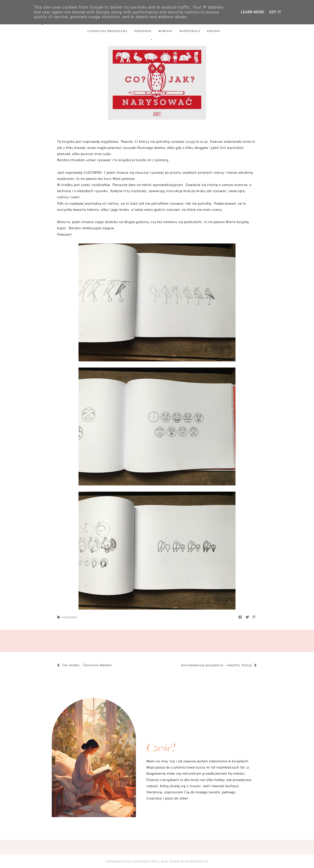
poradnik (70, 617)
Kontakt (214, 31)
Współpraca (190, 31)
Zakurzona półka (146, 861)
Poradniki (143, 31)
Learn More (252, 12)
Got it (275, 12)
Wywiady (166, 31)
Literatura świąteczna (107, 31)
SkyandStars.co (196, 861)
